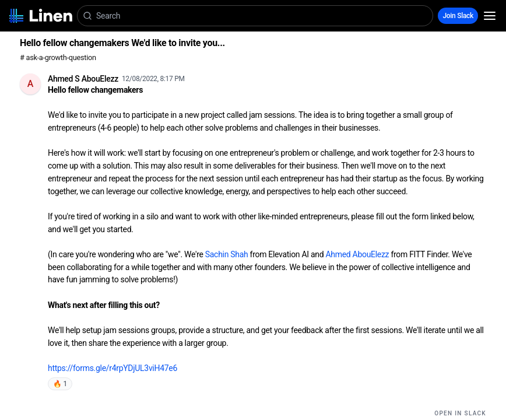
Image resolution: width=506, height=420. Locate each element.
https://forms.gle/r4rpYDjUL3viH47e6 (113, 368)
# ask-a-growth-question (58, 57)
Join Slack (458, 16)
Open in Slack (460, 413)
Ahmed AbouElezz (357, 254)
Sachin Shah (227, 254)
